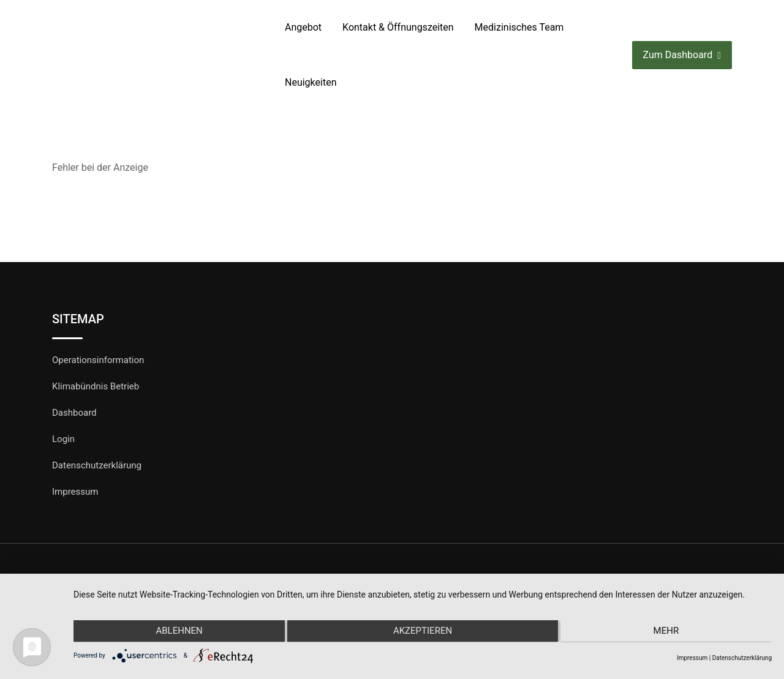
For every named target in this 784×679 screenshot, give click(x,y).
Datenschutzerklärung (97, 465)
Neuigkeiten (311, 82)
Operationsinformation (98, 360)
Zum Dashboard (682, 55)
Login (63, 439)
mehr (668, 632)
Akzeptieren (423, 632)
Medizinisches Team (519, 27)
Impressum (75, 492)
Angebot (303, 27)
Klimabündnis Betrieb (96, 386)
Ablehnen (178, 632)
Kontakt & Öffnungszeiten (398, 27)
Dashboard (74, 413)
